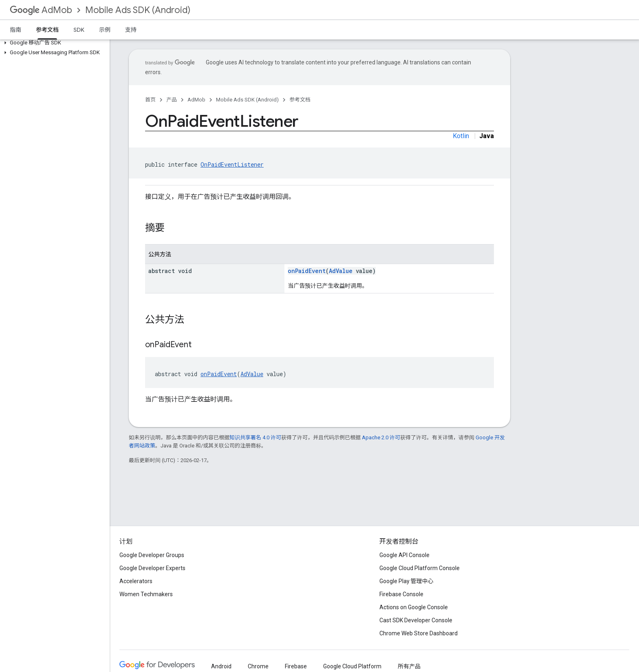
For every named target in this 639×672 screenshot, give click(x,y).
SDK (79, 30)
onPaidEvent (307, 271)
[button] (53, 43)
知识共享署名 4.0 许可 (255, 437)
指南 (15, 30)
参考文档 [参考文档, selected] (47, 30)
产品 (172, 100)
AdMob (41, 10)
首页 (150, 100)
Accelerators (136, 581)
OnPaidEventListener (232, 164)
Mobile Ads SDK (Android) (138, 10)
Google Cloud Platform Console (420, 568)
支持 (131, 30)
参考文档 (300, 100)
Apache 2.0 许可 (381, 437)
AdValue (341, 271)
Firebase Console (401, 594)
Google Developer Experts (152, 568)
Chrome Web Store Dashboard (419, 633)
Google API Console (404, 555)
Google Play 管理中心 (407, 581)
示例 (105, 30)
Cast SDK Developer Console (416, 620)
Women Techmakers (146, 594)
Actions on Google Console (414, 607)
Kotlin (461, 136)
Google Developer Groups (152, 555)
